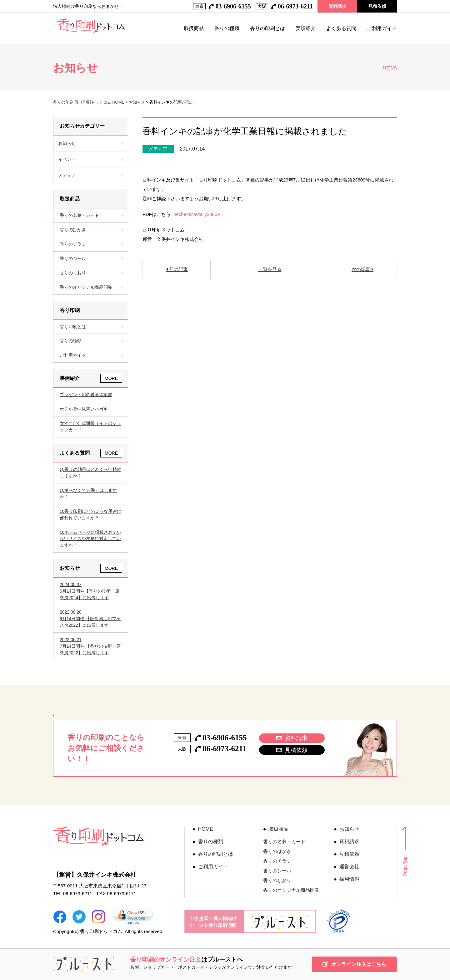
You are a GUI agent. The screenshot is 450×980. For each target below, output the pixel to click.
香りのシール (91, 258)
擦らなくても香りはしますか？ (88, 494)
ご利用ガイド (382, 28)
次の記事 (362, 269)
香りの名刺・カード (91, 215)
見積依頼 (377, 6)
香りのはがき (91, 230)
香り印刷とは (91, 327)
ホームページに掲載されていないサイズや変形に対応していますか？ (90, 539)
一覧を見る (270, 269)
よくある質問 (341, 28)
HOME (206, 829)
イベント (67, 159)
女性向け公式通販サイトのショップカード (90, 427)
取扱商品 (194, 28)
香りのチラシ (91, 244)
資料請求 (337, 6)
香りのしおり (91, 273)
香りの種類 (227, 28)
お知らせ (137, 102)
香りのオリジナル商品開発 (91, 287)
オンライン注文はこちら (354, 964)
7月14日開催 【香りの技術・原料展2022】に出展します (91, 646)
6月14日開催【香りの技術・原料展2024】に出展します (91, 591)
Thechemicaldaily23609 (195, 214)
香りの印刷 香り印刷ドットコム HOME (89, 102)
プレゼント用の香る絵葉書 (86, 395)
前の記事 (178, 269)
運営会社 (349, 867)
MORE (111, 378)
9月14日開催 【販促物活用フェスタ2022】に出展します (91, 618)
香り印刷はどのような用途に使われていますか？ (90, 515)
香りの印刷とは (267, 28)
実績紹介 (306, 28)
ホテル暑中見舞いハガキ (84, 409)
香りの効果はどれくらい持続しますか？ (90, 473)
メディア (158, 149)
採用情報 (349, 879)
